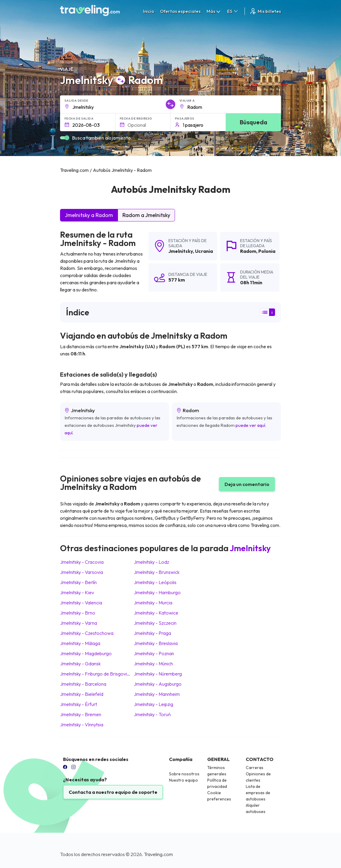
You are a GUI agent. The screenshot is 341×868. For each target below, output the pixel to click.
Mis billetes (265, 11)
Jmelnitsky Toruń (152, 714)
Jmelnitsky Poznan (154, 653)
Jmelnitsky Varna (79, 623)
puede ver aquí (250, 425)
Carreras (255, 768)
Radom (248, 251)
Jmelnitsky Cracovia (82, 562)
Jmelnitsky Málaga (80, 643)
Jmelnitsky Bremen (81, 714)
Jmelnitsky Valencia (81, 603)
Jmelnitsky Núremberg (158, 674)
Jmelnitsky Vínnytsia (82, 725)
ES (233, 11)
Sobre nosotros (184, 774)
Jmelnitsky (181, 251)
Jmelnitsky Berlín (78, 582)
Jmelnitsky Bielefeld (82, 694)
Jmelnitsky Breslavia (156, 643)
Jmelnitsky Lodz (151, 562)
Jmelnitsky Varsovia (82, 572)
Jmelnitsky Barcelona (83, 684)
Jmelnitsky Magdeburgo (86, 653)
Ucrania (204, 251)
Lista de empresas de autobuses (258, 793)
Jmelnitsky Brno (78, 613)
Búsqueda (254, 122)
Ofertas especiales (180, 11)
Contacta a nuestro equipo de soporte (113, 792)
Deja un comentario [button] (247, 484)
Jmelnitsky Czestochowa (87, 633)
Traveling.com (158, 854)
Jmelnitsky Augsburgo (158, 684)
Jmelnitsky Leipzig (153, 704)
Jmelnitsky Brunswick (157, 572)
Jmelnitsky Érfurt (79, 704)
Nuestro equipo (183, 780)
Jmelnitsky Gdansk (80, 664)
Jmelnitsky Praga (152, 633)
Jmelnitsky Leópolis (155, 582)
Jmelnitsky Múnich (153, 664)
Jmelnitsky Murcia (153, 603)
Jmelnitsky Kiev (77, 592)
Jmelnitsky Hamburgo (157, 592)
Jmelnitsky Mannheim (157, 694)
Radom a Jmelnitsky (146, 215)
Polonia (267, 251)
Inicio (149, 11)
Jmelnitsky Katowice (156, 613)
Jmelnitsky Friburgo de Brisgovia (95, 674)
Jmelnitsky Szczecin (155, 623)
